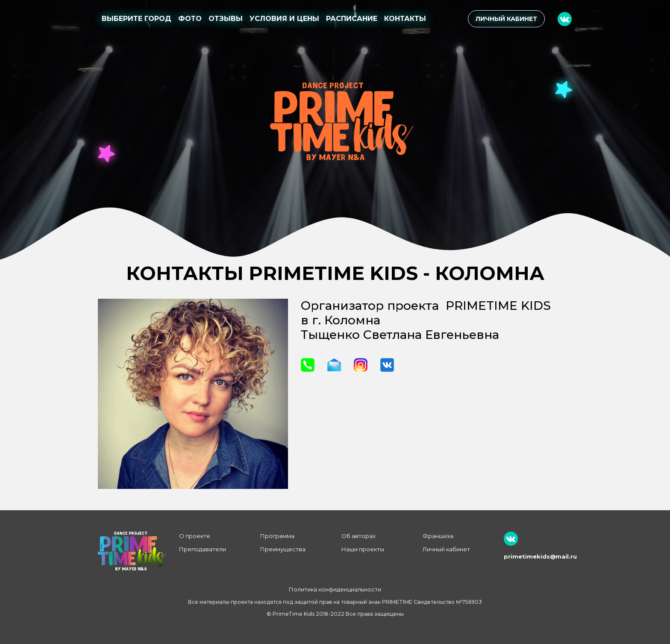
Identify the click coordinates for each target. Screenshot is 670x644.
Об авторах (359, 536)
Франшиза (438, 536)
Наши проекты (363, 549)
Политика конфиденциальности (335, 589)
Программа (277, 536)
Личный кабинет (506, 19)
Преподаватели (203, 549)
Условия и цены (284, 19)
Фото (190, 19)
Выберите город (137, 19)
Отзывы (226, 19)
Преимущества (283, 549)
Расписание (352, 19)
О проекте (195, 536)
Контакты (405, 19)
